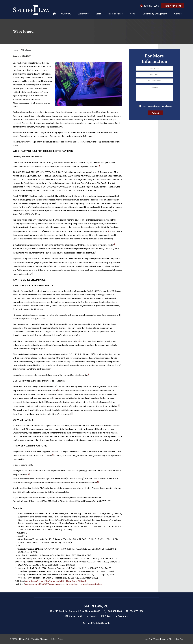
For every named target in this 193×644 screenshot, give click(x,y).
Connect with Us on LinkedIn (83, 616)
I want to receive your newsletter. (157, 106)
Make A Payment (172, 6)
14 (29, 474)
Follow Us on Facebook (116, 616)
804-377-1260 (151, 6)
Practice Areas (115, 14)
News (133, 14)
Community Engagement (155, 14)
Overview (66, 14)
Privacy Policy (57, 639)
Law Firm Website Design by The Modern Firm (164, 639)
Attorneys (83, 14)
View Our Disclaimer (40, 639)
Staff (98, 14)
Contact (178, 14)
